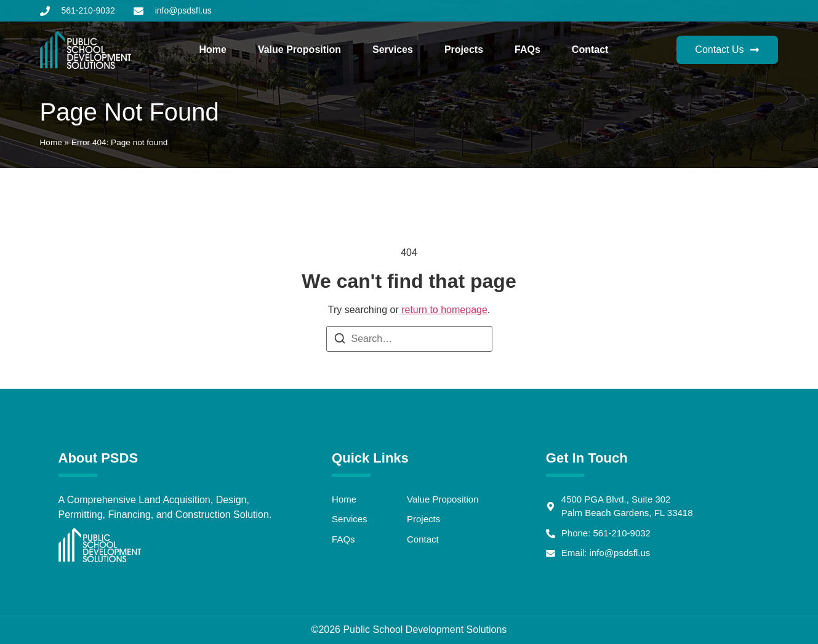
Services (393, 50)
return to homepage (444, 310)
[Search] (340, 340)
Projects (464, 50)
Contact (590, 50)
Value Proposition (299, 50)
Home (212, 50)
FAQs (527, 50)
